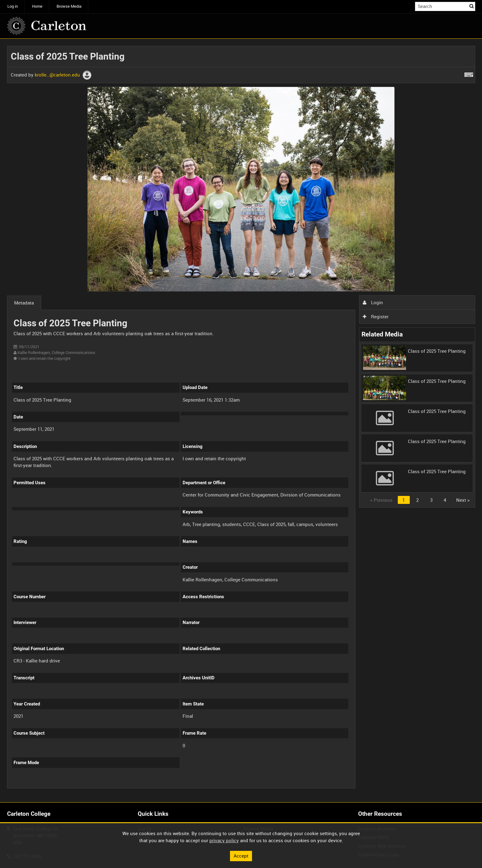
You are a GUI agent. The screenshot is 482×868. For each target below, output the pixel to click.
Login (373, 302)
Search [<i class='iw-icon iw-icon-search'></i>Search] (472, 6)
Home (37, 6)
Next (463, 500)
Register (376, 316)
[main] (241, 420)
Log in (13, 6)
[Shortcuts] (469, 73)
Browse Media (69, 6)
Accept (241, 856)
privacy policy (224, 840)
